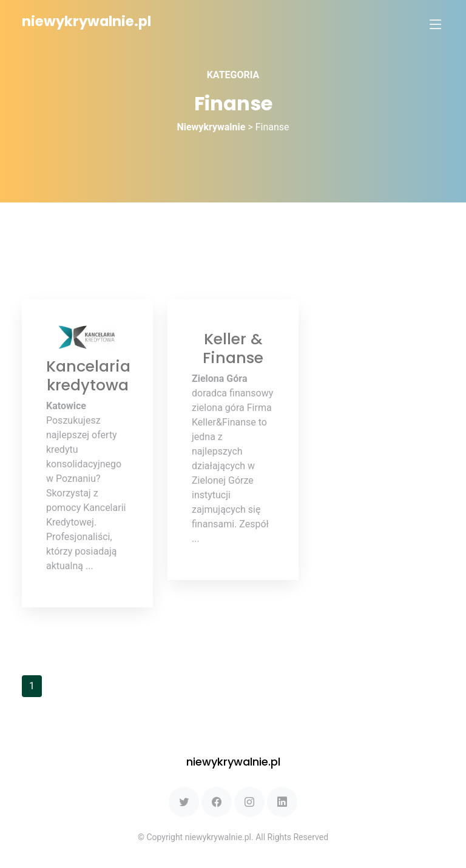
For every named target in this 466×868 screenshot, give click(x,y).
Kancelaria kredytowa (88, 375)
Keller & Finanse (233, 348)
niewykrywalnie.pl (86, 21)
